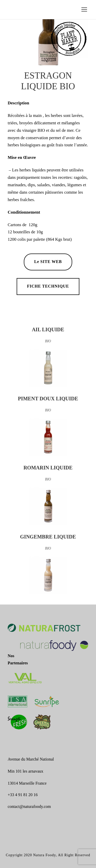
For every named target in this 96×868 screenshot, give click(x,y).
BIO (48, 341)
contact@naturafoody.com (29, 806)
